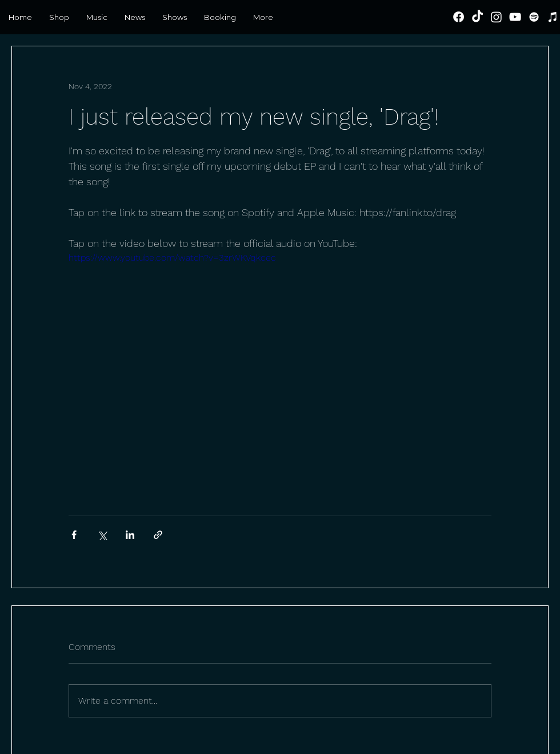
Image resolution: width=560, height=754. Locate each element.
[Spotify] (534, 17)
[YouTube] (515, 17)
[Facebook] (459, 17)
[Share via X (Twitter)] (102, 535)
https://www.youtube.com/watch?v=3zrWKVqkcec (172, 258)
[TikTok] (477, 17)
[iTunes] (553, 17)
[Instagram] (496, 17)
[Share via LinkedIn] (130, 535)
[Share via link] (158, 535)
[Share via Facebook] (74, 535)
